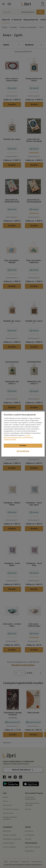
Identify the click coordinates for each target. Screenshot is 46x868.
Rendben (23, 446)
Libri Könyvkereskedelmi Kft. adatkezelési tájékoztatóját (18, 437)
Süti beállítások (23, 451)
